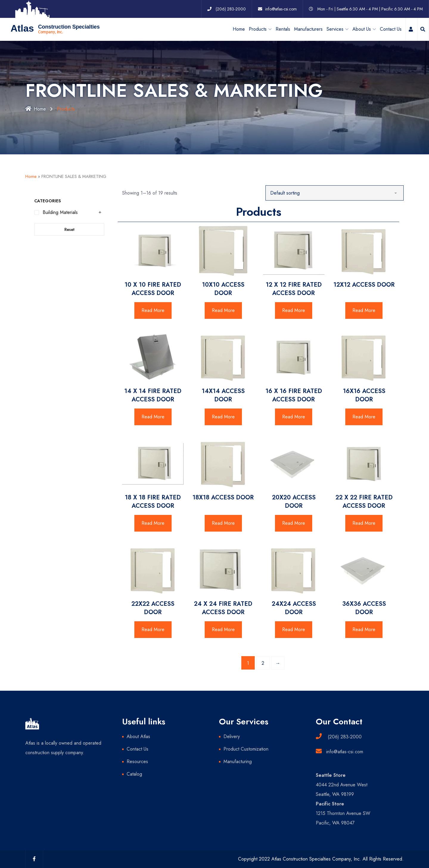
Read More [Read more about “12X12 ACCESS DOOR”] (364, 310)
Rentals (283, 29)
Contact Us (391, 29)
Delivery (232, 736)
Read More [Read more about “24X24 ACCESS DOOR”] (294, 629)
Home (239, 29)
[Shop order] (335, 193)
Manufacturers (308, 29)
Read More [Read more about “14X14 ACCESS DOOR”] (223, 417)
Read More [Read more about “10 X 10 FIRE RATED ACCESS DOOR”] (153, 310)
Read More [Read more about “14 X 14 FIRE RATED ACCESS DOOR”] (153, 417)
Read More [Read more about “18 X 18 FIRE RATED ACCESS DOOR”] (153, 523)
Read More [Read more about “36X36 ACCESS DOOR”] (364, 629)
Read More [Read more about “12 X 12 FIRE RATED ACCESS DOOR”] (294, 310)
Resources (137, 761)
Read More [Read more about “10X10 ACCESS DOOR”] (223, 310)
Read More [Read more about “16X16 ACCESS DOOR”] (364, 417)
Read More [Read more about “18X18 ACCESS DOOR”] (223, 523)
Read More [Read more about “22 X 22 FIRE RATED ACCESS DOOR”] (364, 523)
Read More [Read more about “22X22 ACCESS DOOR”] (153, 629)
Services (335, 29)
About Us (362, 29)
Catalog (134, 774)
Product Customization (246, 749)
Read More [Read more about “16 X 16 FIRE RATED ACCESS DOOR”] (294, 417)
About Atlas (138, 736)
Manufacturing (238, 761)
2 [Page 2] (263, 663)
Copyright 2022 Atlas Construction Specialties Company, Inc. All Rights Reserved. (321, 859)
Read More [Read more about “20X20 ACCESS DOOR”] (294, 523)
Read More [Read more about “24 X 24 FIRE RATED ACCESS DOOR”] (223, 629)
